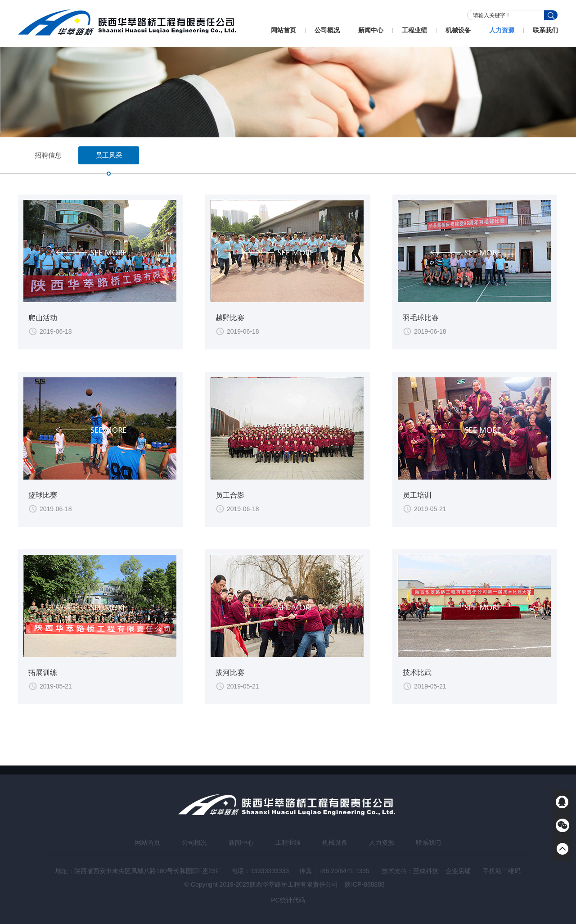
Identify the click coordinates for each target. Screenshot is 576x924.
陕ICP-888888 (365, 884)
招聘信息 (48, 155)
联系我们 (545, 30)
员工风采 (109, 158)
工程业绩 (414, 30)
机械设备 (458, 30)
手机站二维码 (502, 871)
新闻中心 (371, 30)
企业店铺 (458, 871)
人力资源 (502, 30)
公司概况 (327, 30)
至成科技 (426, 871)
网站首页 (283, 30)
